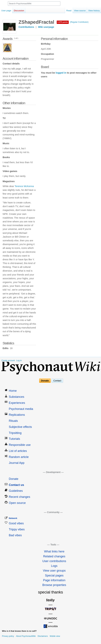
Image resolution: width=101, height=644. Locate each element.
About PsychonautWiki (26, 636)
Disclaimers (43, 636)
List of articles (18, 451)
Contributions (26, 27)
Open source (17, 503)
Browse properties (54, 585)
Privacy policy (8, 636)
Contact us (16, 485)
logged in (61, 73)
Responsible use (20, 445)
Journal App (17, 463)
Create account (8, 361)
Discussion (19, 11)
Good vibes (16, 523)
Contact (57, 381)
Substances (17, 397)
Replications (17, 415)
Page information (54, 580)
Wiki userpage (46, 27)
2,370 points (63, 22)
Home (13, 391)
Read (69, 11)
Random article (19, 457)
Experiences (17, 403)
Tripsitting (15, 433)
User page (6, 11)
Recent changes (20, 497)
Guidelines (16, 491)
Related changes (54, 556)
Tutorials (14, 439)
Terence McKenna (24, 186)
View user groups (54, 571)
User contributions (54, 561)
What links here (54, 551)
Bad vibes (15, 535)
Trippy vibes (17, 529)
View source (80, 11)
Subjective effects (20, 427)
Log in (19, 361)
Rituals (13, 421)
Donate (45, 381)
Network (13, 518)
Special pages (54, 575)
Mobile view (55, 636)
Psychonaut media (21, 409)
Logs (54, 566)
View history (94, 11)
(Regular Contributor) (79, 22)
